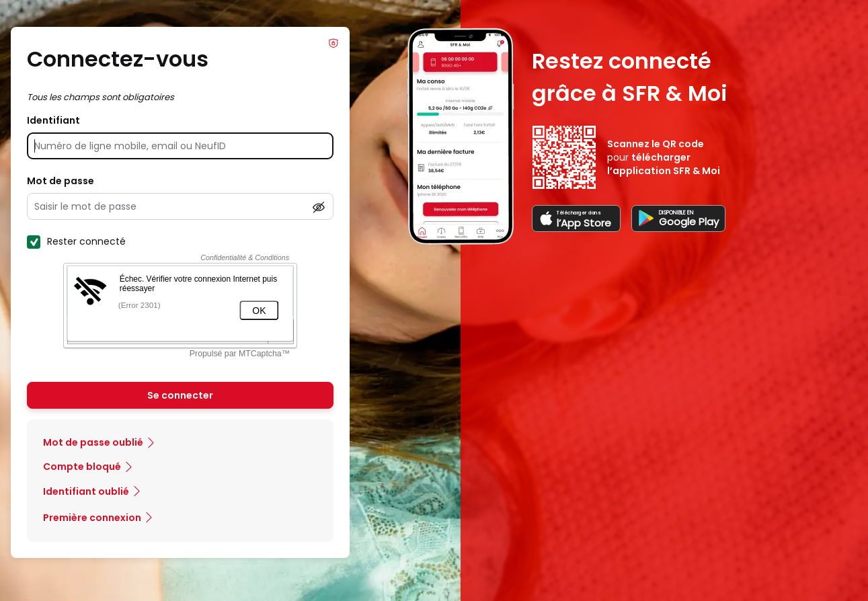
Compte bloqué (82, 467)
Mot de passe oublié (93, 442)
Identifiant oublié (86, 491)
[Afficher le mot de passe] (319, 207)
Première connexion (92, 518)
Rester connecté (76, 241)
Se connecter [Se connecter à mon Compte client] (180, 395)
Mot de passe (61, 181)
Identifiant (53, 120)
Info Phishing (333, 43)
